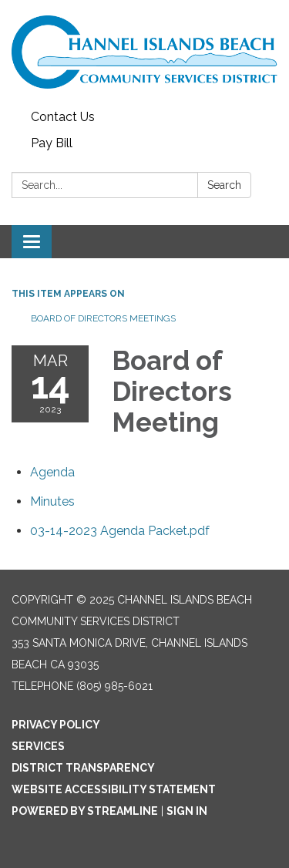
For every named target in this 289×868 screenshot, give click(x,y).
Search (224, 185)
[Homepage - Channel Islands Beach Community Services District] (144, 52)
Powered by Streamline (85, 811)
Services (38, 746)
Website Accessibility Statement (114, 789)
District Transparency (83, 768)
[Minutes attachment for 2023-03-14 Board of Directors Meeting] (52, 501)
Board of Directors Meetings (103, 318)
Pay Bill (52, 143)
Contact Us (63, 117)
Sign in (187, 811)
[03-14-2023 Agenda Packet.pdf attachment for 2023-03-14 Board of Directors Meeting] (120, 531)
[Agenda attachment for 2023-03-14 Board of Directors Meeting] (52, 472)
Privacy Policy (56, 725)
